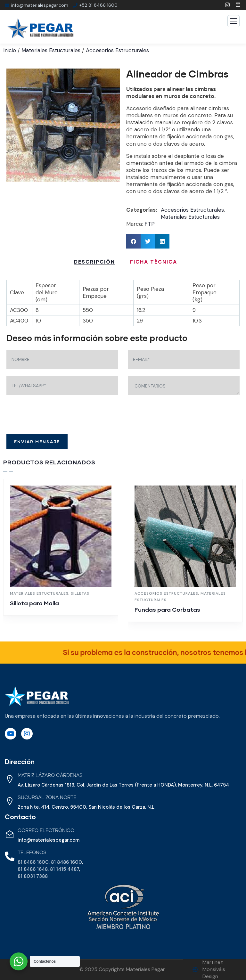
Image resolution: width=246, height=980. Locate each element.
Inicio (10, 50)
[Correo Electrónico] (10, 834)
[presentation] (55, 415)
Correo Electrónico (46, 831)
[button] (133, 241)
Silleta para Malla (34, 603)
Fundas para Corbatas (167, 609)
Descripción (94, 262)
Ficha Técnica (154, 262)
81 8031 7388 (33, 876)
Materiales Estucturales (51, 50)
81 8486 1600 (33, 862)
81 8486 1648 (33, 869)
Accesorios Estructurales (117, 50)
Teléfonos (32, 853)
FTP (150, 224)
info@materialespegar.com (49, 840)
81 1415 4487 (65, 869)
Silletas (80, 593)
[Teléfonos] (10, 856)
